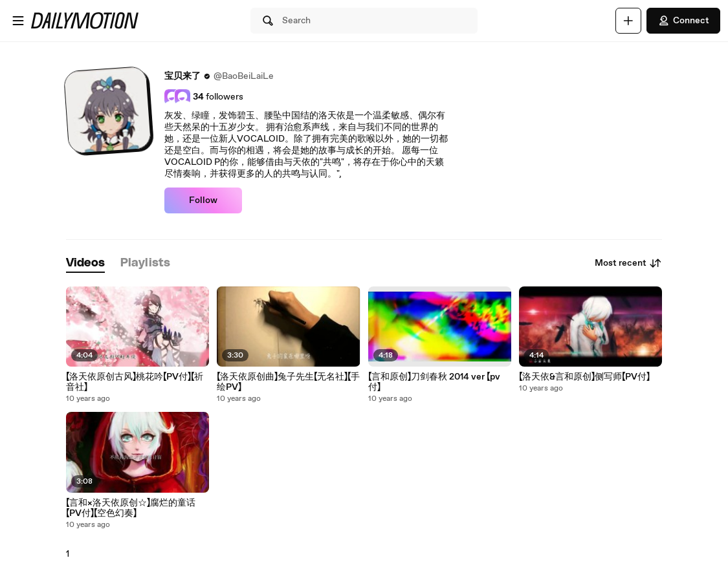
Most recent (628, 263)
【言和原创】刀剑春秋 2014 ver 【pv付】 (434, 382)
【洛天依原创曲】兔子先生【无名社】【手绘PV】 (288, 382)
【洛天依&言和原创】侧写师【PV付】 (584, 377)
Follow (203, 200)
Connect (683, 21)
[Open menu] (18, 21)
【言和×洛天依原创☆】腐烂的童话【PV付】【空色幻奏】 (131, 508)
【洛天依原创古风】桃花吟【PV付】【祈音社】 (135, 382)
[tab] (85, 263)
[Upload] (628, 21)
